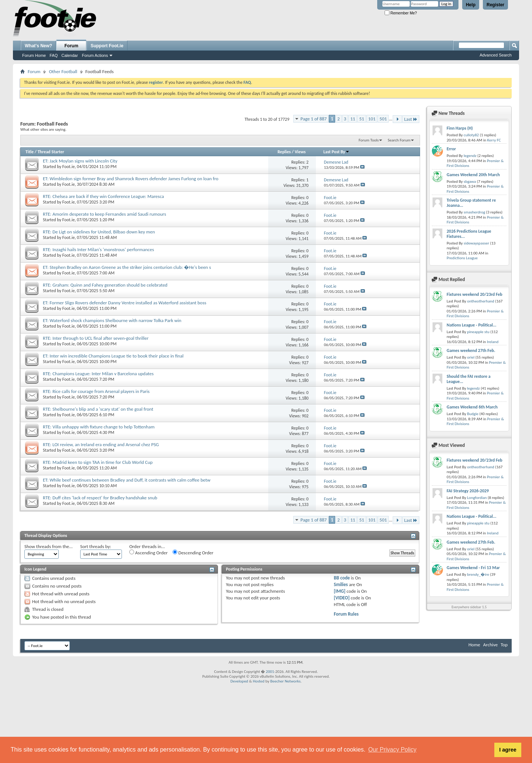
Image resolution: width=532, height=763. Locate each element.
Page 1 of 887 (313, 119)
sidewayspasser (476, 243)
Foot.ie (69, 167)
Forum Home (34, 55)
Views (300, 152)
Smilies (341, 584)
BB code (342, 578)
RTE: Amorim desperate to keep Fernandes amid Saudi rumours (105, 214)
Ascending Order (149, 552)
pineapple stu (478, 332)
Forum (71, 46)
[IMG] (340, 591)
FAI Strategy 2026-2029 (468, 491)
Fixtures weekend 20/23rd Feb (475, 294)
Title (30, 152)
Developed (239, 681)
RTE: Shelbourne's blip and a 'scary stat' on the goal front (98, 409)
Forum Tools (369, 140)
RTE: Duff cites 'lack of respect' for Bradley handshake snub (100, 498)
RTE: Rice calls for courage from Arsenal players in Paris (96, 391)
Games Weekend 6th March (472, 407)
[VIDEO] (342, 598)
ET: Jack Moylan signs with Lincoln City (80, 161)
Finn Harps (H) (460, 128)
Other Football (63, 71)
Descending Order (193, 552)
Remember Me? (401, 13)
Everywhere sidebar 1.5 (469, 607)
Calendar (70, 55)
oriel (471, 357)
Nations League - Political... (471, 325)
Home (474, 645)
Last (411, 119)
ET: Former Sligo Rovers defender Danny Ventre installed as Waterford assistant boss (125, 303)
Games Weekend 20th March (473, 175)
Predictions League (462, 258)
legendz (470, 156)
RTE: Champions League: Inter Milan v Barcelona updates (98, 374)
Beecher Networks (285, 681)
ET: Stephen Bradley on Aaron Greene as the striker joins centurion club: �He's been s (127, 267)
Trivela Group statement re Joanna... (471, 203)
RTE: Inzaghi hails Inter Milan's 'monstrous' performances (98, 249)
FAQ (54, 55)
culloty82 (471, 135)
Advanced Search (496, 55)
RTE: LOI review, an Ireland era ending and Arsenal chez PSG (101, 444)
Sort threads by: (96, 546)
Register (495, 5)
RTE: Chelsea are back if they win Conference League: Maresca (103, 196)
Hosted (259, 681)
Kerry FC (494, 140)
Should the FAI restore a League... (469, 379)
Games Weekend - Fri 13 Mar (473, 568)
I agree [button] (508, 750)
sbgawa (470, 182)
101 (372, 119)
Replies (284, 152)
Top (504, 645)
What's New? (38, 46)
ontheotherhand (481, 301)
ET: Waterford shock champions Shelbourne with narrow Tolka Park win (112, 320)
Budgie (473, 414)
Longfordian (477, 498)
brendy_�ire (478, 574)
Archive (490, 645)
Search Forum (399, 140)
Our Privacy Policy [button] (393, 750)
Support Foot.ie (107, 46)
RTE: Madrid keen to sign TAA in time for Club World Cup (98, 462)
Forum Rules (346, 614)
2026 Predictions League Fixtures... (469, 234)
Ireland (493, 342)
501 (383, 119)
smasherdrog (474, 212)
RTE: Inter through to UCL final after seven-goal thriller (96, 338)
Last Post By (336, 152)
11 (353, 119)
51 (362, 119)
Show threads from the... (49, 546)
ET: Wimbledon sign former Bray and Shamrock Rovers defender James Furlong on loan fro (131, 179)
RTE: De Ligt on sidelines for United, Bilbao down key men (99, 232)
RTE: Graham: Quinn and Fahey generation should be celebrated (105, 285)
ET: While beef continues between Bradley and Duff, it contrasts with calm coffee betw (127, 480)
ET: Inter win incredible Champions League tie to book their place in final (113, 356)
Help (471, 5)
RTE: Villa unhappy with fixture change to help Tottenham (99, 427)
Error (451, 149)
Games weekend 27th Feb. (471, 350)
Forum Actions (95, 55)
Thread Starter (51, 152)
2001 (270, 672)
